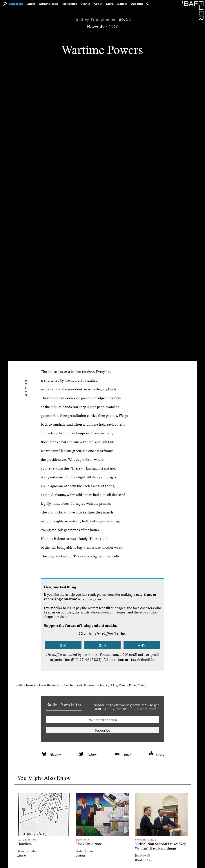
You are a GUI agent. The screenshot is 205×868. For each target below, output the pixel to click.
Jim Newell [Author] (143, 855)
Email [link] (127, 754)
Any (142, 645)
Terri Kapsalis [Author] (27, 851)
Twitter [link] (92, 754)
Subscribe (16, 4)
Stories (22, 856)
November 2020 (103, 27)
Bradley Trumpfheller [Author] (95, 19)
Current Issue (48, 4)
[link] (44, 754)
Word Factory (143, 860)
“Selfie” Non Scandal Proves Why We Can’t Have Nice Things (160, 846)
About (98, 4)
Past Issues (69, 4)
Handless (25, 844)
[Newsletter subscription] (103, 730)
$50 (102, 645)
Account (137, 4)
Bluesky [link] (56, 754)
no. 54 (125, 19)
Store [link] (110, 4)
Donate (122, 4)
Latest (31, 4)
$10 (63, 645)
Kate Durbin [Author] (85, 851)
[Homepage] (193, 11)
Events (85, 4)
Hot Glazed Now (89, 844)
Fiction (81, 856)
